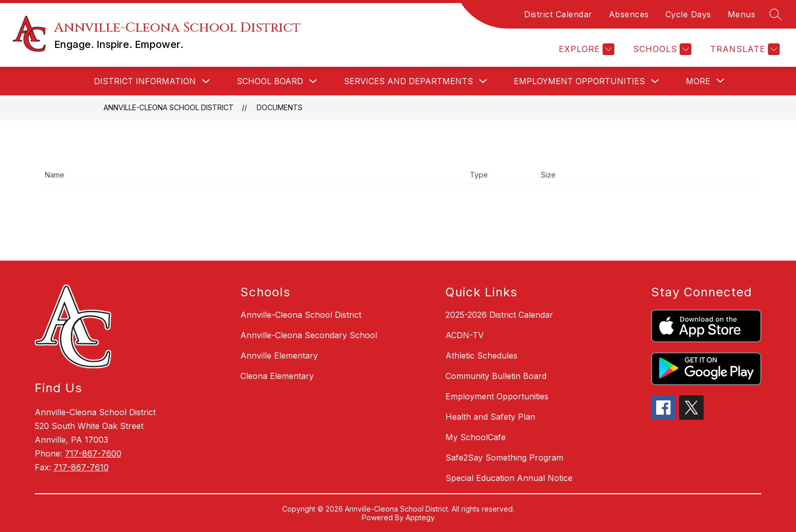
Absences (629, 14)
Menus (742, 14)
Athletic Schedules (481, 356)
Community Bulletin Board (496, 376)
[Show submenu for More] (698, 81)
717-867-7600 (93, 453)
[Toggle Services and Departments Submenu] (483, 81)
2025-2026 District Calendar (499, 315)
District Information (145, 81)
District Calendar (558, 14)
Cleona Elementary (277, 376)
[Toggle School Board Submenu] (313, 81)
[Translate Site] (744, 49)
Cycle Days (688, 14)
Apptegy (420, 517)
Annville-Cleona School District (169, 107)
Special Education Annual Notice (509, 478)
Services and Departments (408, 81)
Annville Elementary (279, 356)
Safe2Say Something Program (504, 458)
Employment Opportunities (579, 81)
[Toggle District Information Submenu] (206, 81)
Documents (280, 107)
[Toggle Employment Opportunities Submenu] (655, 81)
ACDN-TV (465, 335)
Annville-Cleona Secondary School (309, 335)
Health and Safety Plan (490, 417)
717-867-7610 (81, 467)
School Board (270, 81)
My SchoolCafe (476, 437)
